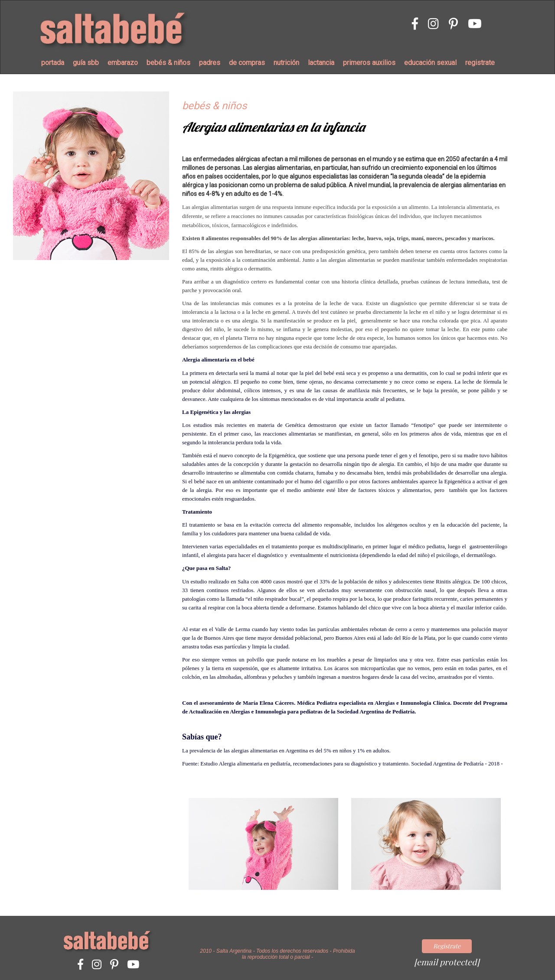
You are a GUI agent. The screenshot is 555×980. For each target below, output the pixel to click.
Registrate (447, 946)
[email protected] (447, 962)
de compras (247, 63)
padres (210, 63)
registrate (480, 63)
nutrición (286, 63)
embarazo (123, 63)
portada (53, 63)
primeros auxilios (369, 63)
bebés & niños (168, 63)
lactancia (321, 63)
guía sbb (86, 63)
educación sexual (430, 63)
